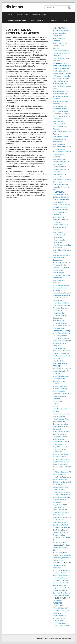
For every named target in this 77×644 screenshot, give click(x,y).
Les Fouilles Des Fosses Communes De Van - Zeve (61, 169)
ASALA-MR (58, 401)
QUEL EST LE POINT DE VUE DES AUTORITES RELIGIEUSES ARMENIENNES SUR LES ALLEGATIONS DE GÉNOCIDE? (61, 606)
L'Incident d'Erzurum (62, 79)
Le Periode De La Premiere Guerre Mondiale (60, 46)
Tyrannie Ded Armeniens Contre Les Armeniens (61, 220)
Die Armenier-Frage (39, 15)
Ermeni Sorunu (22, 15)
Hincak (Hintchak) (61, 386)
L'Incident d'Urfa (60, 124)
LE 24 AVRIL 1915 (61, 232)
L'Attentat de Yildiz (61, 106)
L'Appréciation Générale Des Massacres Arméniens (62, 154)
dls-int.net (14, 7)
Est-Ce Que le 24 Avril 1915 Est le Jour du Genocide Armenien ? (62, 434)
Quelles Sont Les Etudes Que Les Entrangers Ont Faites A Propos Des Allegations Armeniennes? (61, 510)
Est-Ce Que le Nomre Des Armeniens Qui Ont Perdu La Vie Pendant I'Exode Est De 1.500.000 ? (62, 464)
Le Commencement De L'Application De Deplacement (62, 258)
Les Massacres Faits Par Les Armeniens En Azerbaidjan (61, 212)
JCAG (57, 404)
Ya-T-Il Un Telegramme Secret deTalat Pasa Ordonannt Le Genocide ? (62, 480)
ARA (56, 406)
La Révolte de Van (61, 94)
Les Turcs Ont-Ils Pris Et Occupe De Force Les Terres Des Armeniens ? (61, 573)
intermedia (53, 20)
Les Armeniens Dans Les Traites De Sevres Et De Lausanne (62, 53)
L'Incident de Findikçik (62, 114)
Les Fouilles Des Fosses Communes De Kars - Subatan (61, 162)
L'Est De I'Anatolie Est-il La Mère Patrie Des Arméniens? (62, 565)
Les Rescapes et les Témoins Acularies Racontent (61, 227)
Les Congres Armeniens (63, 414)
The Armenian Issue (38, 20)
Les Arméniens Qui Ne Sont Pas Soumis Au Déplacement (61, 298)
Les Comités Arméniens (63, 73)
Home (10, 15)
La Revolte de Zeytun (62, 91)
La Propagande (60, 144)
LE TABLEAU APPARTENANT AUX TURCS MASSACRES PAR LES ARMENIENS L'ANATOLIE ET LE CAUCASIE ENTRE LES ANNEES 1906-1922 (61, 200)
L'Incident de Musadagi (63, 116)
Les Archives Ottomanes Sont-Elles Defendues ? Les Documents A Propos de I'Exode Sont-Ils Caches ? (62, 490)
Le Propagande (60, 416)
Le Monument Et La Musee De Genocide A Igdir (61, 187)
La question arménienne (17, 20)
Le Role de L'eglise (61, 136)
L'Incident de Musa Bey (63, 76)
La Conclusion (59, 361)
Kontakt (65, 20)
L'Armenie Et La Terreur (63, 369)
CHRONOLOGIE (60, 616)
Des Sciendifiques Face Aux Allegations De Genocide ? (62, 343)
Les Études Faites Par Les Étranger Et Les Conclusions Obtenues (62, 336)
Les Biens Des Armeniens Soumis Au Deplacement (61, 316)
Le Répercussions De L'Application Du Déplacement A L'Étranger (62, 328)
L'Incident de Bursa (61, 111)
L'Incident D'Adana (61, 109)
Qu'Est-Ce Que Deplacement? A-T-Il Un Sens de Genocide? (61, 442)
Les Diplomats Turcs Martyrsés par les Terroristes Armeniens (61, 421)
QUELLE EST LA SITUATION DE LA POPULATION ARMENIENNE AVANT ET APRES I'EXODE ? (62, 452)
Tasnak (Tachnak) (61, 389)
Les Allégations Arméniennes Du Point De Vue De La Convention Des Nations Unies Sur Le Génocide (62, 353)
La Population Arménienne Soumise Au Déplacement (62, 275)
